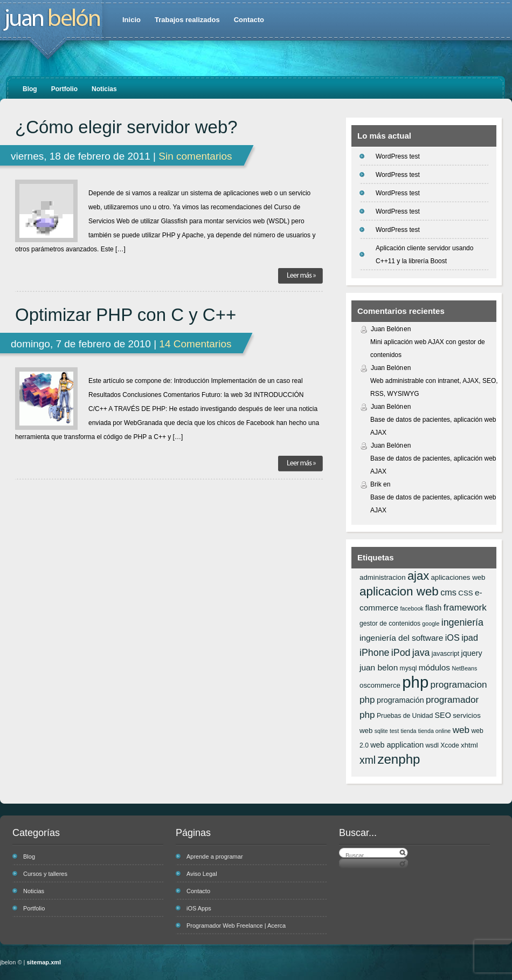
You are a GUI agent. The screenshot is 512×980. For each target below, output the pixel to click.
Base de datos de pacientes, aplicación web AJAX (433, 426)
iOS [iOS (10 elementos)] (452, 638)
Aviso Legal (202, 874)
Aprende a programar (215, 856)
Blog (30, 89)
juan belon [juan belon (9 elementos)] (379, 667)
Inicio (132, 20)
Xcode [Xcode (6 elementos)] (450, 745)
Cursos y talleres (45, 874)
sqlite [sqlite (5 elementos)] (381, 731)
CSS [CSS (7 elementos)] (465, 593)
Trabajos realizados (187, 20)
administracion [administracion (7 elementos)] (383, 577)
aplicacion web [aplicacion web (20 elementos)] (399, 591)
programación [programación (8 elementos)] (400, 700)
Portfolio (64, 89)
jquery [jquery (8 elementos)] (472, 653)
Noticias (104, 89)
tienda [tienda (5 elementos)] (408, 731)
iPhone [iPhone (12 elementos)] (374, 653)
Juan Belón (387, 329)
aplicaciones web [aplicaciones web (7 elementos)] (458, 577)
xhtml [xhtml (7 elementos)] (469, 745)
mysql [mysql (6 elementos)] (409, 668)
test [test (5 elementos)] (394, 731)
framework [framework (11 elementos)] (465, 607)
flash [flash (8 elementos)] (433, 608)
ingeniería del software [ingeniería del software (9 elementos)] (401, 638)
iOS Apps (199, 908)
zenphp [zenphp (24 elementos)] (399, 759)
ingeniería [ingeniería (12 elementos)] (462, 622)
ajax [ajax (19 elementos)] (418, 576)
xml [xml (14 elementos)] (368, 760)
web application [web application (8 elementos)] (397, 745)
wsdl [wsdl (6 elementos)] (432, 745)
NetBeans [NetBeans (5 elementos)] (464, 668)
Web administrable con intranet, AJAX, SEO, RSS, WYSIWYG (434, 387)
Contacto (249, 20)
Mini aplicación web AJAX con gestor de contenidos (428, 348)
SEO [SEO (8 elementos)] (443, 715)
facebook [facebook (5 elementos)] (411, 608)
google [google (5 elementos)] (431, 623)
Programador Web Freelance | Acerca (236, 926)
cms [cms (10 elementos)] (448, 592)
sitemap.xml (44, 962)
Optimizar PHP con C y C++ (126, 315)
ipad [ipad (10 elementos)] (470, 638)
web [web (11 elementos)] (461, 730)
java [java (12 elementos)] (421, 653)
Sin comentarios (195, 156)
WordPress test (398, 156)
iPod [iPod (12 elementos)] (401, 653)
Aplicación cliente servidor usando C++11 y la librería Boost (424, 255)
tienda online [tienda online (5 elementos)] (434, 731)
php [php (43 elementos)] (415, 682)
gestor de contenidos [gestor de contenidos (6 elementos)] (390, 623)
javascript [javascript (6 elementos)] (445, 654)
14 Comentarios (195, 344)
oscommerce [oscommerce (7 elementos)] (380, 685)
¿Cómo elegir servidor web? (126, 127)
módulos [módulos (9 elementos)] (434, 667)
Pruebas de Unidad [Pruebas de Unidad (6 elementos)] (405, 716)
